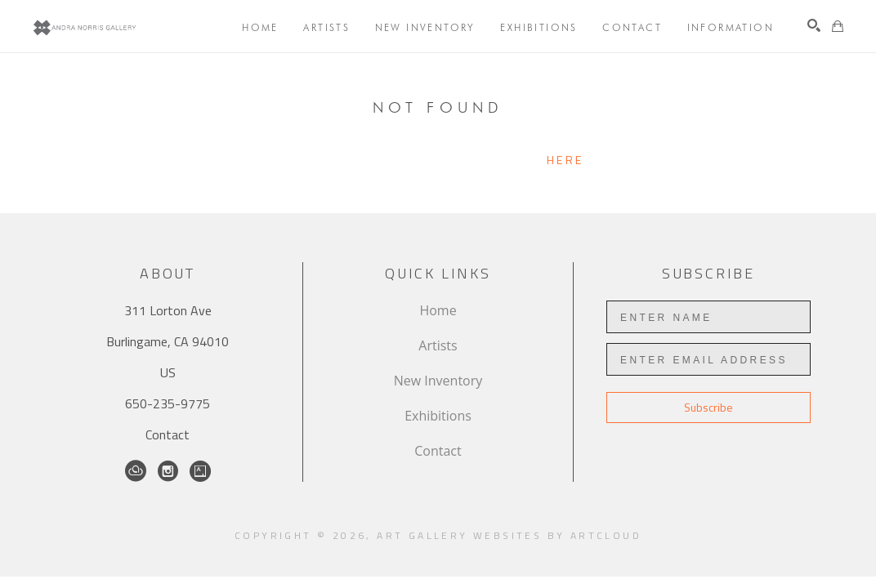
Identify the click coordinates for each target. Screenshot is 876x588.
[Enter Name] (708, 317)
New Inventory (438, 381)
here (565, 160)
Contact (168, 434)
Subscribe (708, 407)
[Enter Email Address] (708, 359)
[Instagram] (168, 471)
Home (438, 310)
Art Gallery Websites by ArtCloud (509, 535)
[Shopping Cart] (838, 26)
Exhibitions (438, 416)
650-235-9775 (168, 403)
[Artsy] (200, 471)
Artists (438, 345)
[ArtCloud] (136, 471)
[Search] (814, 25)
